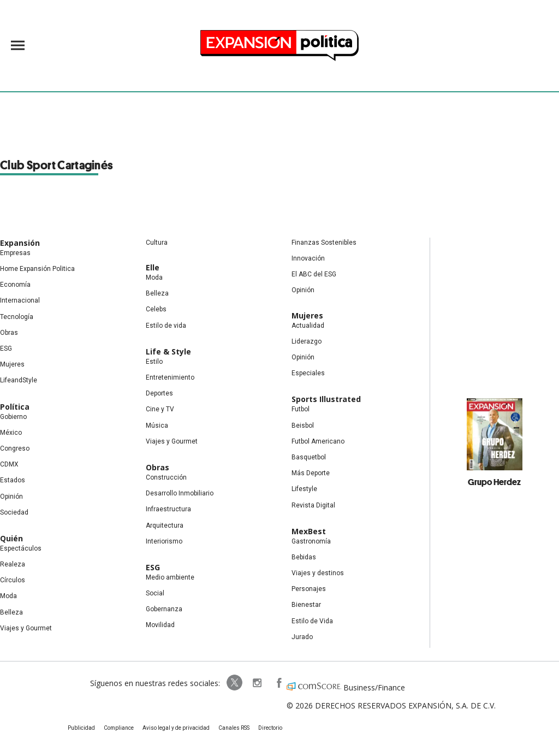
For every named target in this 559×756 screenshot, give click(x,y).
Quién (11, 538)
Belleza (11, 612)
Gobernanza (164, 609)
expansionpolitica (257, 683)
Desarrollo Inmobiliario (180, 493)
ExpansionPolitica (278, 683)
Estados (13, 480)
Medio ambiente (170, 577)
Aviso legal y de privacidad (176, 728)
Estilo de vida (166, 326)
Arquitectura (165, 525)
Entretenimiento (170, 377)
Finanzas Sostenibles (324, 243)
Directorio (270, 728)
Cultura (157, 243)
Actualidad (308, 326)
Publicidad (81, 728)
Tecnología (17, 317)
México (11, 433)
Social (155, 593)
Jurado (302, 637)
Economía (15, 285)
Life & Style (168, 352)
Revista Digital (313, 505)
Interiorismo (164, 541)
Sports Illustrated (326, 399)
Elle (153, 267)
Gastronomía (311, 541)
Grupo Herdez (494, 482)
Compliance (119, 728)
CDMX (9, 464)
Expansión (20, 243)
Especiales (308, 373)
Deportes (159, 393)
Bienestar (306, 605)
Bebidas (304, 557)
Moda (8, 596)
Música (157, 426)
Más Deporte (311, 473)
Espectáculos (21, 548)
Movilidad (160, 625)
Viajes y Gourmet (26, 628)
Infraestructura (168, 509)
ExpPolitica (235, 683)
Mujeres (12, 364)
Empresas (15, 253)
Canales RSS (234, 728)
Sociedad (14, 512)
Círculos (13, 580)
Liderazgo (307, 341)
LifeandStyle (19, 380)
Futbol (301, 409)
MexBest (309, 531)
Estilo (154, 362)
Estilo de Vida (312, 621)
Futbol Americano (318, 441)
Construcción (166, 477)
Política (15, 407)
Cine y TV (160, 409)
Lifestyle (304, 489)
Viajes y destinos (318, 573)
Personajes (309, 589)
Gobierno (13, 417)
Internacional (20, 300)
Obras (9, 333)
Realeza (13, 564)
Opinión (11, 497)
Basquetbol (309, 457)
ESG (6, 349)
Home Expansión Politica (37, 269)
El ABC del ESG (314, 274)
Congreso (15, 448)
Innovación (308, 258)
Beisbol (303, 426)
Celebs (156, 309)
